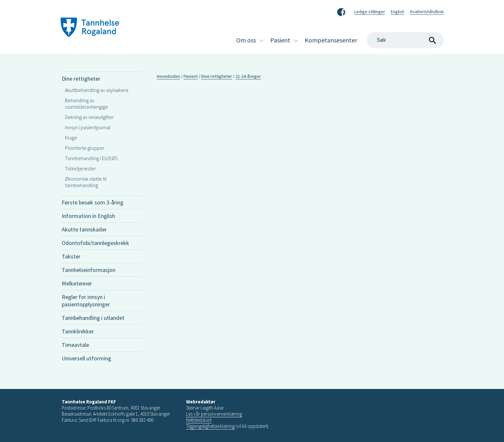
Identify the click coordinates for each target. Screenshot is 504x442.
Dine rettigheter (81, 79)
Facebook (341, 11)
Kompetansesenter (331, 40)
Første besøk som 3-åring (93, 202)
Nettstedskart (199, 420)
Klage (71, 138)
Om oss (246, 40)
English (398, 12)
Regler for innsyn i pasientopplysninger (86, 301)
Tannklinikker (78, 331)
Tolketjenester (80, 168)
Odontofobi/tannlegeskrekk (95, 243)
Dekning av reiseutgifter (89, 117)
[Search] (405, 40)
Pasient (280, 40)
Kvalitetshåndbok (427, 12)
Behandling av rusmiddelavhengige (86, 104)
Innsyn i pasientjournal (88, 127)
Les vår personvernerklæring (214, 414)
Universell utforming (86, 358)
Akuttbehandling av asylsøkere (97, 90)
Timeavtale (75, 345)
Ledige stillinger (370, 12)
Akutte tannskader (84, 229)
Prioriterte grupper (85, 148)
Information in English (88, 216)
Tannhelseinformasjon (89, 270)
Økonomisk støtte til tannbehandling (86, 182)
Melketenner (77, 283)
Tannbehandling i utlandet (93, 318)
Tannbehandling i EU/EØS (91, 158)
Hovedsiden (168, 76)
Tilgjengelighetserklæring (210, 426)
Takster (71, 256)
